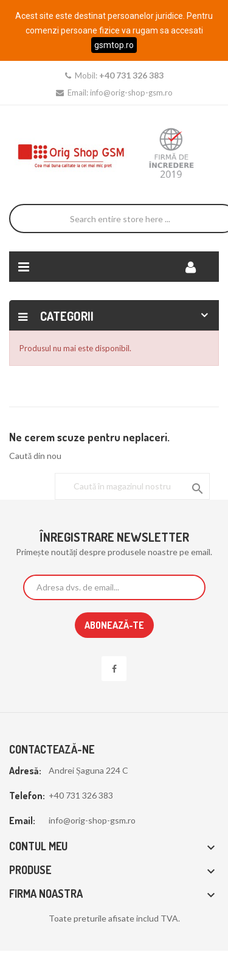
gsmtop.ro (114, 45)
